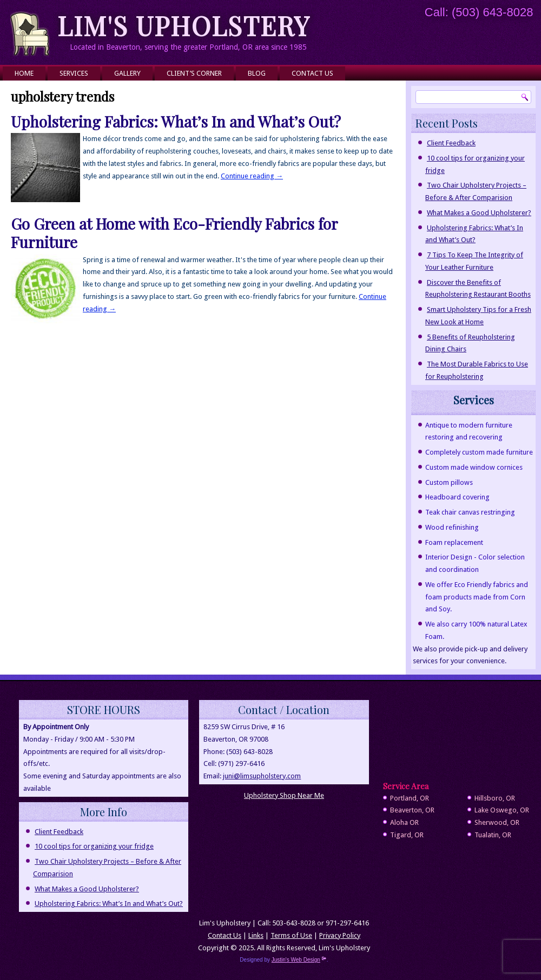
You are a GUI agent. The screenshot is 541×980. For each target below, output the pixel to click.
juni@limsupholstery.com (262, 776)
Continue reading (252, 176)
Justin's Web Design (299, 960)
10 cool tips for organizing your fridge (94, 846)
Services (74, 73)
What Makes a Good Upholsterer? (479, 213)
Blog (257, 73)
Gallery (127, 73)
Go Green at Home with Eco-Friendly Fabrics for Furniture (174, 233)
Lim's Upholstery (184, 25)
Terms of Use (291, 935)
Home (24, 73)
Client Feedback (451, 143)
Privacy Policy (340, 935)
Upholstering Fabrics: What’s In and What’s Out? (176, 121)
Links (256, 935)
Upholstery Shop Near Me (284, 795)
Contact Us (312, 73)
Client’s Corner (194, 73)
